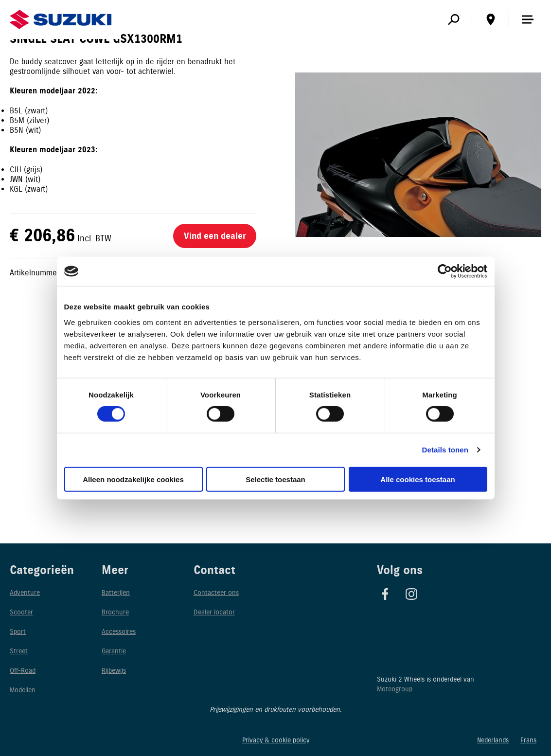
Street (19, 651)
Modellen (23, 690)
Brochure (115, 612)
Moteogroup (395, 689)
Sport (18, 632)
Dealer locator (214, 612)
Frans (528, 740)
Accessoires (119, 632)
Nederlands (493, 740)
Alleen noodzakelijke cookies (133, 479)
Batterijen (116, 593)
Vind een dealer (215, 236)
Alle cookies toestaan (418, 479)
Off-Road (23, 671)
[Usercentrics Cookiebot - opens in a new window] (445, 271)
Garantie (114, 651)
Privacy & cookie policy (276, 740)
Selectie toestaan (275, 479)
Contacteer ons (216, 593)
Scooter (21, 612)
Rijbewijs (114, 671)
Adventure (25, 593)
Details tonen (445, 450)
